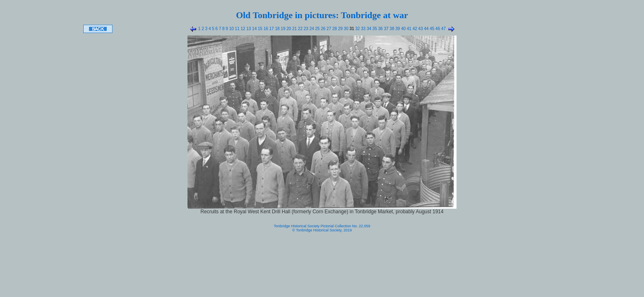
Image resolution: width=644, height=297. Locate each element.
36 (380, 29)
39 (397, 29)
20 (288, 29)
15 (260, 29)
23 (305, 29)
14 (254, 29)
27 (328, 29)
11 (237, 29)
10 (231, 29)
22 (300, 29)
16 (265, 29)
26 (323, 29)
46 (437, 29)
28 (334, 29)
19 (283, 29)
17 (271, 29)
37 (386, 29)
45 (431, 29)
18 (277, 29)
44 (426, 29)
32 (357, 29)
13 (248, 29)
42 (414, 29)
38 (391, 29)
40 (403, 29)
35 (374, 29)
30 (346, 29)
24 (311, 29)
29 (340, 29)
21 (294, 29)
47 (443, 29)
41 (409, 29)
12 (242, 29)
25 (317, 29)
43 (420, 29)
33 (363, 29)
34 (368, 29)
